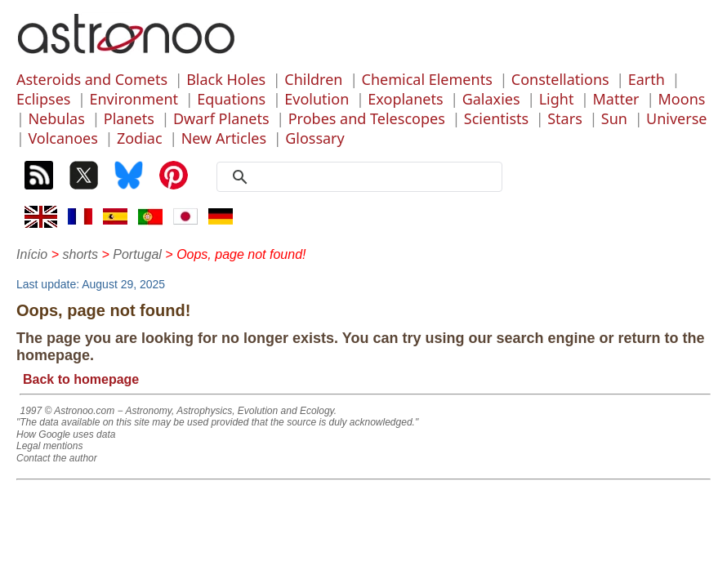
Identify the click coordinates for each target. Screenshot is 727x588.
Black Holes (226, 79)
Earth (647, 79)
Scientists (496, 118)
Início (32, 254)
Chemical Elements (427, 79)
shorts (80, 254)
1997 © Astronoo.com (67, 411)
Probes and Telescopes (367, 118)
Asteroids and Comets (92, 79)
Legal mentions (49, 446)
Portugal (137, 254)
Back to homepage (81, 379)
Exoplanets (405, 99)
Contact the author (57, 458)
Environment (134, 99)
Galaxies (491, 99)
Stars (565, 118)
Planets (129, 118)
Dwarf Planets (221, 118)
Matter (615, 99)
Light (557, 99)
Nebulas (56, 118)
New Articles (224, 138)
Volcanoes (63, 138)
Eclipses (43, 99)
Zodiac (140, 138)
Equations (231, 99)
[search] (365, 177)
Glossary (315, 138)
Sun (614, 118)
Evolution (317, 99)
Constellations (560, 79)
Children (313, 79)
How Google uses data (66, 434)
